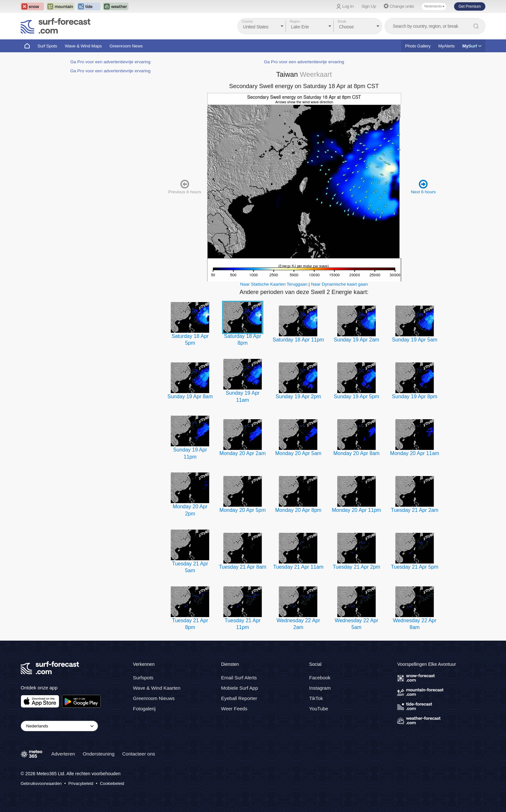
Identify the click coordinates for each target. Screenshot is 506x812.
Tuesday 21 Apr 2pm (356, 567)
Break (342, 21)
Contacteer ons (139, 754)
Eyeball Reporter (239, 698)
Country (247, 21)
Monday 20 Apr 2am (243, 453)
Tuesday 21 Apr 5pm (415, 567)
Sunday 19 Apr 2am (356, 340)
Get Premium (470, 6)
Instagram (320, 688)
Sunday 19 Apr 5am (415, 340)
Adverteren (63, 754)
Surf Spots (47, 46)
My (472, 46)
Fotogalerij (144, 709)
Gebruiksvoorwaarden (41, 783)
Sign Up (369, 6)
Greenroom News (126, 46)
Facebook (320, 678)
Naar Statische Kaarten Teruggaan (274, 284)
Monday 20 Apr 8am (356, 453)
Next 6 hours (423, 187)
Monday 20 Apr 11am (415, 453)
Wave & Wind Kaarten (157, 688)
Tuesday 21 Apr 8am (243, 567)
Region (295, 21)
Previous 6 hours (185, 187)
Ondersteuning (98, 754)
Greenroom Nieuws (154, 698)
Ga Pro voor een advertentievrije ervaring (111, 62)
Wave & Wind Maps (83, 46)
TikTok (316, 698)
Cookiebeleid (112, 783)
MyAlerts (446, 46)
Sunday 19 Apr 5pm (356, 396)
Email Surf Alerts (239, 678)
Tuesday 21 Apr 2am (415, 510)
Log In (348, 6)
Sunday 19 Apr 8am (190, 396)
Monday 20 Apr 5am (298, 453)
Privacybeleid (81, 783)
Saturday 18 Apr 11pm (298, 340)
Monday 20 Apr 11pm (357, 510)
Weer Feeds (234, 709)
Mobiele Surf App (239, 688)
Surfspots (143, 678)
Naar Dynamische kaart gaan (339, 284)
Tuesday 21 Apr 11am (298, 567)
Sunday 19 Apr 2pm (298, 396)
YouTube (319, 709)
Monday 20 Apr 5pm (243, 510)
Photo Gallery (418, 46)
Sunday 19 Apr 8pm (415, 396)
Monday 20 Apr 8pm (298, 510)
